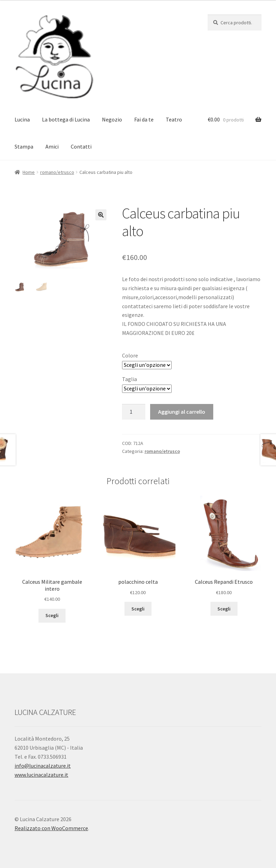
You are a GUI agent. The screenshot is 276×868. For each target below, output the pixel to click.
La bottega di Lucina (66, 119)
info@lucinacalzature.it (43, 766)
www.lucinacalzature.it (41, 775)
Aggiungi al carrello (182, 412)
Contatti (81, 146)
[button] (101, 215)
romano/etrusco (57, 172)
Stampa (24, 146)
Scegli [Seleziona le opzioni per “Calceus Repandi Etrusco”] (224, 609)
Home (29, 172)
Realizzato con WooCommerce (51, 828)
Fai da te (144, 119)
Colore (130, 355)
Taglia (130, 379)
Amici (52, 146)
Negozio (112, 119)
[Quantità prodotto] (134, 412)
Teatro (174, 119)
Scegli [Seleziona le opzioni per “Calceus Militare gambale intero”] (52, 615)
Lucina (22, 119)
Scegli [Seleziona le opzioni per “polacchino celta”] (138, 609)
